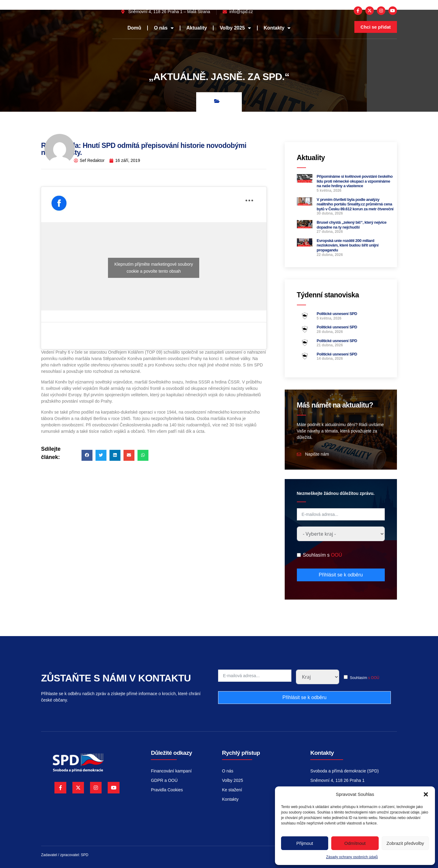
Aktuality (197, 28)
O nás (164, 28)
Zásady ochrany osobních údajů (352, 857)
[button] (426, 794)
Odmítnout (355, 843)
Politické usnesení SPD (337, 314)
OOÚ (336, 555)
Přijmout (305, 843)
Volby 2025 (235, 28)
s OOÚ (374, 678)
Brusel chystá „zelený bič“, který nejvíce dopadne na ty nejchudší (352, 225)
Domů (134, 28)
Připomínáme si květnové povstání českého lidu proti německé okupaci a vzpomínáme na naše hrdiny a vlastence (355, 181)
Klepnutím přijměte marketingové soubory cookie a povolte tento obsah (154, 268)
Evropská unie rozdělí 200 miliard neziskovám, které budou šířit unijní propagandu (348, 245)
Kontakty (277, 28)
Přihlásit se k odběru (341, 575)
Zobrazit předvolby (405, 843)
